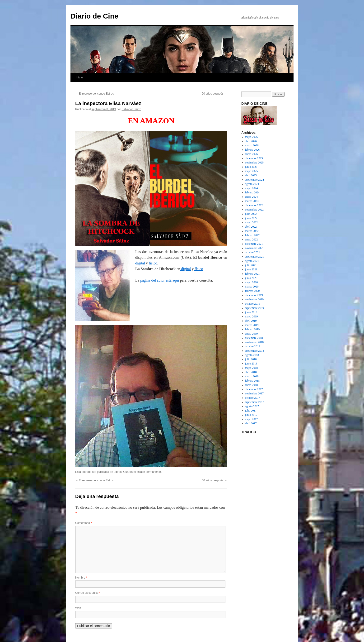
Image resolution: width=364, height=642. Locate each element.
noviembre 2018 (254, 342)
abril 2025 (251, 175)
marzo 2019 (252, 325)
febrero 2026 (252, 150)
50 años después (214, 94)
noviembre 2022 (254, 210)
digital (140, 263)
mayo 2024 (252, 188)
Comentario (84, 523)
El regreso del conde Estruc (95, 94)
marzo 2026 (252, 145)
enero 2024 (252, 197)
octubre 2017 (253, 398)
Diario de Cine (94, 16)
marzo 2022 (252, 231)
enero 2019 (252, 334)
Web (78, 608)
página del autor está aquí (160, 280)
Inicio (79, 77)
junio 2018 (251, 364)
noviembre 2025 (254, 163)
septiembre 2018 (255, 351)
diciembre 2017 (254, 389)
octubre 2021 (253, 252)
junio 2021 (251, 269)
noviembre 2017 (254, 393)
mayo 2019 (252, 316)
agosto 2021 (252, 261)
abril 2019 (251, 321)
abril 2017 (251, 423)
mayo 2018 (252, 368)
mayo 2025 (252, 171)
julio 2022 (251, 214)
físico (153, 263)
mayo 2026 (252, 137)
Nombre (81, 578)
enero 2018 (252, 385)
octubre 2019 (253, 304)
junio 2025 (251, 167)
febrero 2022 (252, 235)
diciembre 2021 (254, 244)
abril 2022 (251, 227)
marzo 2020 (252, 287)
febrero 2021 (252, 274)
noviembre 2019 (254, 299)
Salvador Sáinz (131, 109)
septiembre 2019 (255, 308)
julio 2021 (251, 265)
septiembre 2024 (255, 180)
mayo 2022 (252, 222)
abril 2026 (251, 141)
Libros (118, 472)
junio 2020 (251, 278)
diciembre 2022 (254, 205)
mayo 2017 (252, 419)
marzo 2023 (252, 201)
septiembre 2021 (255, 257)
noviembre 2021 (254, 248)
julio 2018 (251, 359)
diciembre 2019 (254, 295)
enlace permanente (149, 472)
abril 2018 (251, 372)
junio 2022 (251, 218)
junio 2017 (251, 415)
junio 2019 (251, 312)
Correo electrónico (88, 593)
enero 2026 (252, 154)
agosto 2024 (252, 184)
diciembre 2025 (254, 158)
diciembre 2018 (254, 338)
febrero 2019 (252, 329)
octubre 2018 (253, 346)
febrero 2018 (252, 381)
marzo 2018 (252, 376)
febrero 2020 (252, 291)
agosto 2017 (252, 406)
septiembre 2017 (255, 402)
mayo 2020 (252, 282)
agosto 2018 (252, 355)
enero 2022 (252, 240)
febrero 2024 (252, 192)
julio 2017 (251, 411)
